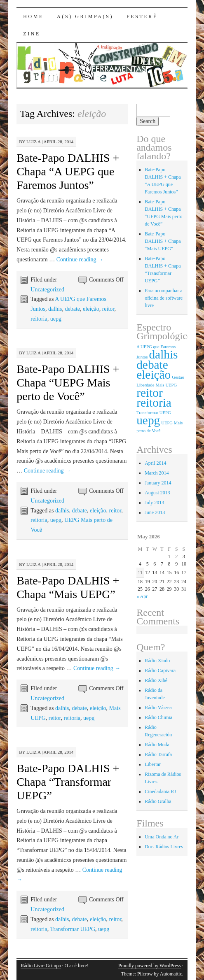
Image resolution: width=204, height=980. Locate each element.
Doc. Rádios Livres (164, 847)
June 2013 (155, 512)
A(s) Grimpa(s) (85, 16)
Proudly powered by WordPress (150, 966)
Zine (32, 34)
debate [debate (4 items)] (152, 365)
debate (73, 309)
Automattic (171, 974)
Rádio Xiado (157, 661)
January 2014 (158, 483)
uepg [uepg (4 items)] (148, 420)
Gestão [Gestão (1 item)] (178, 377)
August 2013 (157, 493)
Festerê (142, 16)
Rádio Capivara (160, 670)
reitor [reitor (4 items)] (150, 393)
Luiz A (34, 142)
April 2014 (155, 463)
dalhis (55, 309)
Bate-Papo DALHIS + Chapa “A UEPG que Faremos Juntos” (68, 171)
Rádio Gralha (158, 801)
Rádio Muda (157, 745)
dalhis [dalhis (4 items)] (163, 354)
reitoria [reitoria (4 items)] (154, 403)
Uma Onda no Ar (162, 837)
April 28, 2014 (59, 142)
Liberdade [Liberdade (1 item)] (145, 385)
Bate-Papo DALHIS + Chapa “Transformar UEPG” (68, 782)
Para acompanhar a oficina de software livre (164, 298)
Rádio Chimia (158, 717)
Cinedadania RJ (160, 791)
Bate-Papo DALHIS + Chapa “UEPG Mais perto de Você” (68, 383)
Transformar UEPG (73, 929)
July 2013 (154, 503)
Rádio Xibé (156, 680)
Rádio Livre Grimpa (41, 966)
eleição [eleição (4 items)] (154, 375)
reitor (108, 309)
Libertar (153, 764)
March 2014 (157, 473)
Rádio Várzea (158, 708)
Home (33, 16)
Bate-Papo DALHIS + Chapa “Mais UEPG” (163, 241)
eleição (91, 309)
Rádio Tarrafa (158, 754)
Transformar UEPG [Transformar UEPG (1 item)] (154, 413)
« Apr (142, 596)
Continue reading (80, 260)
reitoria (39, 319)
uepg (56, 319)
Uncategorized (47, 290)
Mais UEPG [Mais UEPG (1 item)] (166, 385)
